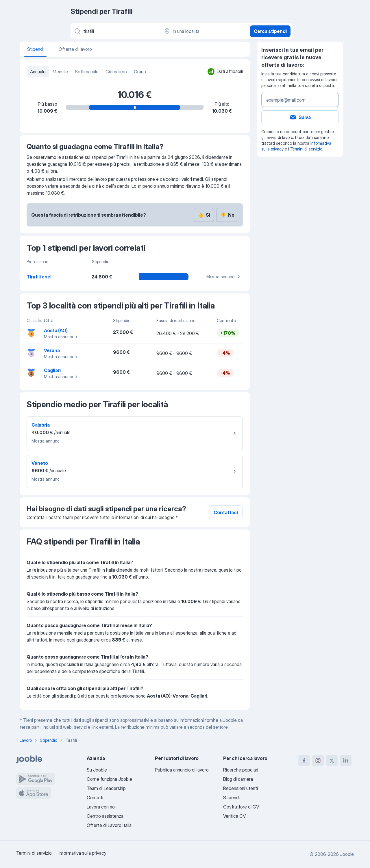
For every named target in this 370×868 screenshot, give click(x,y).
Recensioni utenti (240, 788)
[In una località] (204, 31)
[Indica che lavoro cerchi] (114, 31)
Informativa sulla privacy (83, 853)
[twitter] (332, 761)
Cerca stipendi (270, 31)
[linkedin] (346, 761)
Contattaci (226, 512)
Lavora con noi (101, 807)
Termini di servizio (306, 149)
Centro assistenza (105, 816)
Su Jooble (97, 770)
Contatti (95, 798)
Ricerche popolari (241, 770)
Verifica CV (234, 816)
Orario (140, 72)
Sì (204, 215)
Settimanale (87, 72)
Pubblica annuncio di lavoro (182, 770)
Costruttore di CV (241, 807)
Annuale (38, 72)
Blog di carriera (238, 779)
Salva (300, 117)
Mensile (60, 72)
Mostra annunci (224, 277)
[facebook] (304, 761)
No (227, 215)
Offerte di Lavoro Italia (109, 825)
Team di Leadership (106, 788)
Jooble (347, 854)
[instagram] (318, 761)
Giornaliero (116, 72)
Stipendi (231, 798)
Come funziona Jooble (109, 779)
